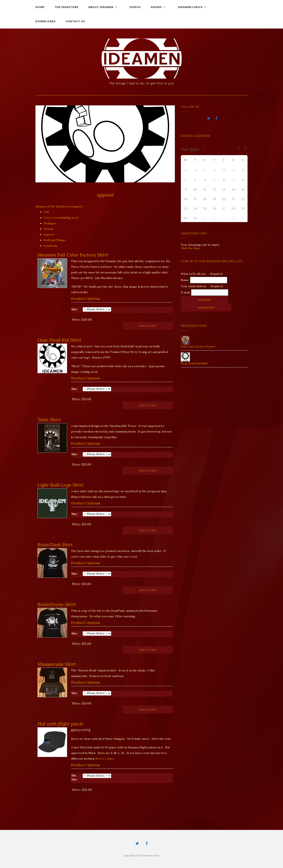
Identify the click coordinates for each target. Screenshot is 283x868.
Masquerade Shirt (57, 664)
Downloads (45, 21)
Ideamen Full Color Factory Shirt (73, 255)
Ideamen (41, 206)
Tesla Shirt (49, 420)
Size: (74, 309)
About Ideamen (101, 7)
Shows (156, 7)
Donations (50, 246)
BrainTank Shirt (55, 545)
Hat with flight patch (60, 724)
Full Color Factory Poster (198, 347)
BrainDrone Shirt (57, 604)
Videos (135, 7)
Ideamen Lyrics (190, 7)
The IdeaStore (66, 7)
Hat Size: (74, 778)
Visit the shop (190, 248)
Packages (50, 223)
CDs (46, 212)
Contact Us (75, 21)
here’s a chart (105, 759)
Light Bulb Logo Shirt (61, 485)
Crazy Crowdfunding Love (61, 218)
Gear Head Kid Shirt (59, 340)
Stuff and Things (54, 240)
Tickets (48, 229)
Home (40, 7)
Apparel (77, 206)
